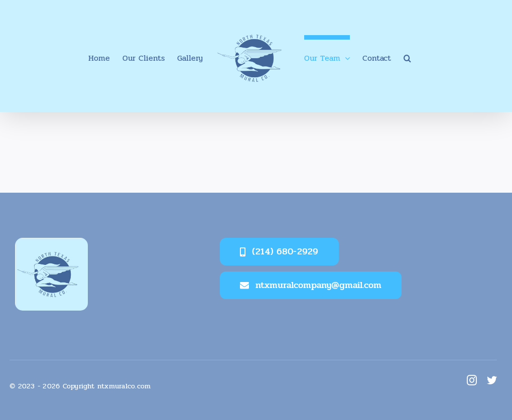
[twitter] (492, 380)
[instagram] (472, 380)
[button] (407, 56)
